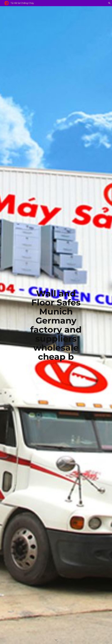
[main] (56, 325)
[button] (109, 3)
